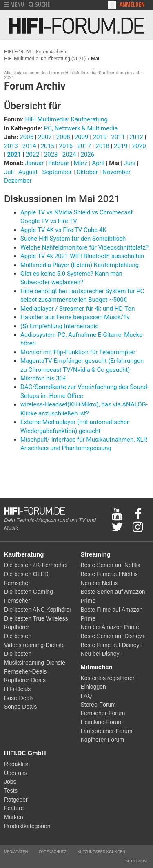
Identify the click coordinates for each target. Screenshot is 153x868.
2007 (45, 137)
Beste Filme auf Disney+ (112, 645)
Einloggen (93, 687)
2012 (136, 137)
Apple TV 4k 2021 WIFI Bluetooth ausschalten (82, 256)
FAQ (86, 696)
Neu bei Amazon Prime (110, 627)
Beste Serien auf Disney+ (113, 636)
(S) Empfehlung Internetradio (60, 326)
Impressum (136, 861)
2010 (100, 137)
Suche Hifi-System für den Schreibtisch (73, 239)
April (99, 163)
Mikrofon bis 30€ (43, 378)
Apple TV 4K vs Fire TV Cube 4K (63, 230)
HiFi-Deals (17, 689)
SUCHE (39, 4)
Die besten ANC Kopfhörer (38, 610)
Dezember (18, 181)
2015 (48, 146)
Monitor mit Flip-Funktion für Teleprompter (78, 352)
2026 (87, 155)
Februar (59, 163)
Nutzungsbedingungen (101, 852)
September (58, 172)
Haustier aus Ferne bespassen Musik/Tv (75, 317)
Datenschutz (53, 852)
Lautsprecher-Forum (107, 731)
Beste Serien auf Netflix (111, 565)
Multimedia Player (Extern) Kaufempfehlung (80, 265)
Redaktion (17, 764)
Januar (35, 163)
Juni (131, 163)
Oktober (88, 172)
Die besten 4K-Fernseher (36, 565)
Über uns (16, 773)
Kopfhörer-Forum (103, 740)
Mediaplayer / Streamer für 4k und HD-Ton (78, 309)
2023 (51, 155)
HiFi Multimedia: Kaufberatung (66, 119)
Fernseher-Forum (103, 713)
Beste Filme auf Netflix (109, 574)
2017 (84, 146)
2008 (63, 137)
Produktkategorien (27, 826)
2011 (118, 137)
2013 (11, 146)
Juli (10, 172)
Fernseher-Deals (25, 671)
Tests (11, 791)
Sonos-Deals (20, 707)
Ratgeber (16, 800)
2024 (69, 155)
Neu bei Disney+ (102, 654)
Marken (14, 817)
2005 (27, 137)
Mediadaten (16, 852)
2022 (33, 155)
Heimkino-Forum (102, 722)
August (29, 172)
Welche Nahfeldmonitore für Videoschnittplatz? (84, 247)
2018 (102, 146)
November (117, 172)
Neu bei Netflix (99, 583)
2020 (139, 146)
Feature (14, 808)
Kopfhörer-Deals (25, 680)
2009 (82, 137)
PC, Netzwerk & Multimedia (81, 128)
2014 (29, 146)
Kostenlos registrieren (108, 678)
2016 (66, 146)
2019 (121, 146)
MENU (14, 4)
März (82, 163)
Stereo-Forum (98, 705)
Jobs (10, 782)
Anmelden (132, 4)
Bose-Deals (19, 698)
